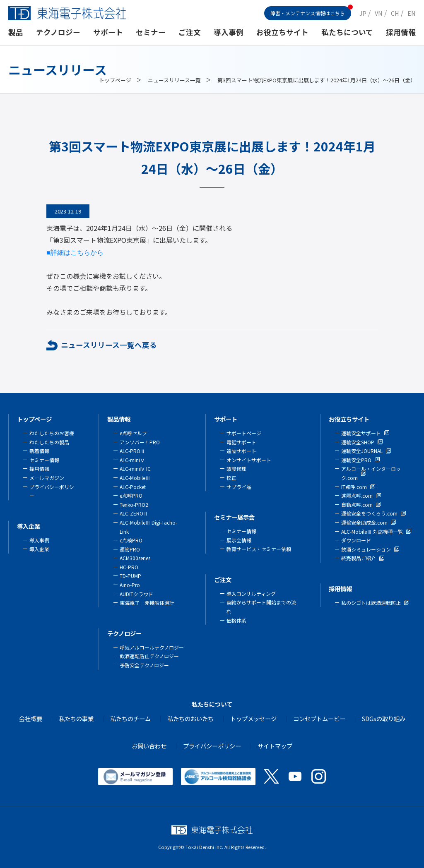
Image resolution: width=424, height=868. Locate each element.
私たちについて (347, 32)
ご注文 (190, 32)
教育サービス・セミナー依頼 (259, 549)
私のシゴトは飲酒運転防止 (371, 603)
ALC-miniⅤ (132, 460)
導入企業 (29, 526)
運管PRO (130, 549)
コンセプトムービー (319, 718)
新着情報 (39, 451)
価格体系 (236, 620)
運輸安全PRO (356, 460)
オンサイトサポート (249, 460)
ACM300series (135, 558)
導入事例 (229, 32)
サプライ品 (239, 487)
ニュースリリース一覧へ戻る (109, 345)
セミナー (151, 32)
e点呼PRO (131, 495)
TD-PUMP (130, 576)
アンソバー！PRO (140, 442)
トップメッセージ (253, 718)
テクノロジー (58, 32)
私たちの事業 (76, 718)
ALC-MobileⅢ (135, 478)
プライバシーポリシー (212, 746)
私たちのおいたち (190, 718)
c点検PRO (131, 540)
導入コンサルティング (251, 593)
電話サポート (241, 442)
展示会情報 (239, 540)
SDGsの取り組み (384, 718)
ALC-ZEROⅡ (134, 513)
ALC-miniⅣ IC (135, 469)
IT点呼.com (354, 487)
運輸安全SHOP (358, 442)
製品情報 (119, 419)
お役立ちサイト (282, 32)
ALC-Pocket (133, 487)
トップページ (115, 80)
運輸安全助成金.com (364, 522)
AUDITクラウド (136, 594)
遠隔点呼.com (357, 495)
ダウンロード (356, 540)
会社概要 (31, 718)
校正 (231, 478)
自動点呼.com (357, 505)
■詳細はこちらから (75, 252)
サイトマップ (275, 746)
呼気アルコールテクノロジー (152, 647)
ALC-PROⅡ (132, 451)
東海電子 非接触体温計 (147, 603)
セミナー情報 (44, 460)
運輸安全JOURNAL (362, 451)
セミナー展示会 (234, 517)
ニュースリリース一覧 (174, 80)
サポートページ (244, 433)
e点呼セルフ (133, 433)
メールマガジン (47, 478)
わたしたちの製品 (49, 442)
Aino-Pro (130, 585)
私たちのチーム (130, 718)
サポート (108, 32)
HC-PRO (129, 567)
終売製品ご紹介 (359, 558)
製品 (16, 32)
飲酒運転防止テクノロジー (149, 656)
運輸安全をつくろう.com (369, 513)
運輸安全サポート (361, 433)
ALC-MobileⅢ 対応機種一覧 (372, 531)
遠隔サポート (241, 451)
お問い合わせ (149, 746)
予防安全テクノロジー (144, 665)
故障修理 (236, 469)
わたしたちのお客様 (52, 433)
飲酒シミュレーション (366, 549)
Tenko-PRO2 (134, 505)
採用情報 (401, 32)
